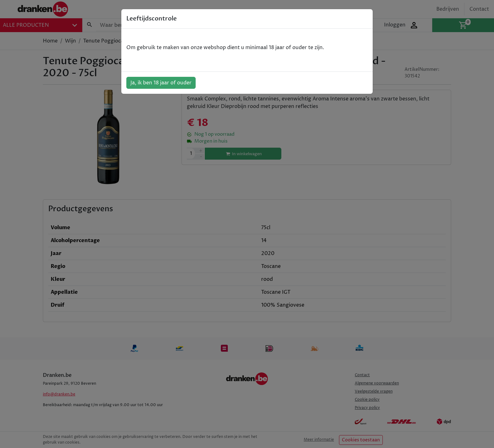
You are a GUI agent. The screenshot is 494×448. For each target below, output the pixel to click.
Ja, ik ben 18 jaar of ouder (161, 83)
